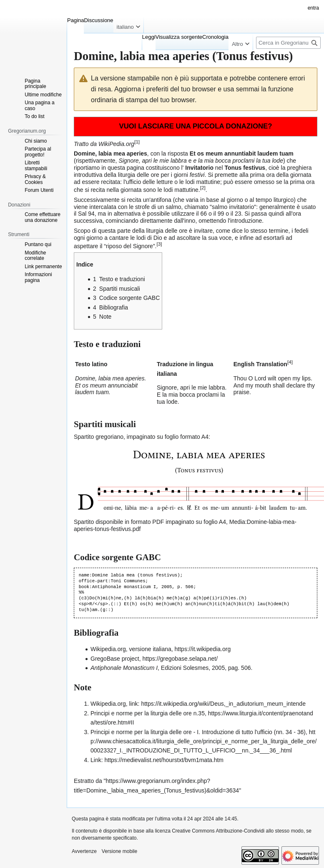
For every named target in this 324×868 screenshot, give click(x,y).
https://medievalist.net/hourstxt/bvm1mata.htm (164, 760)
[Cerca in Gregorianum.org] (288, 43)
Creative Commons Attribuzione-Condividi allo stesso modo (237, 831)
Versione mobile (119, 851)
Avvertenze (84, 851)
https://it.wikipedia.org (203, 649)
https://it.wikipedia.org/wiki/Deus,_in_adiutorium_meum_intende (223, 704)
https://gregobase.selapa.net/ (180, 659)
